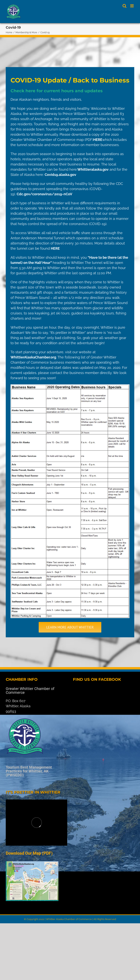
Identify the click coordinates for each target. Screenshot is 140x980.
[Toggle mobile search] (124, 6)
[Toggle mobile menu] (132, 6)
